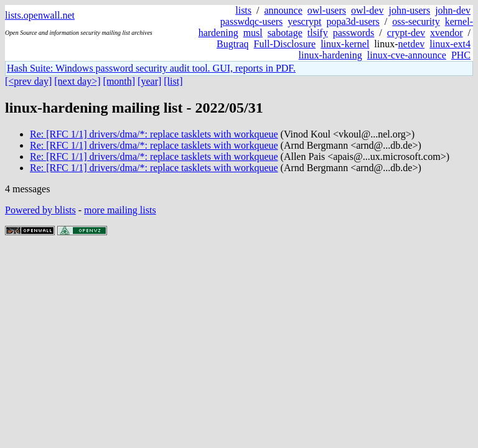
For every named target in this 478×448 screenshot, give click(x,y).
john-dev (453, 10)
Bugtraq (233, 44)
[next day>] (77, 81)
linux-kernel (345, 44)
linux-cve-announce (407, 55)
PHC (461, 55)
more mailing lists (120, 210)
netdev (412, 44)
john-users (409, 10)
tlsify (318, 33)
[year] (149, 81)
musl (253, 33)
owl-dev (367, 10)
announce (284, 10)
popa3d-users (353, 21)
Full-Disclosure (285, 44)
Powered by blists (40, 210)
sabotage (285, 33)
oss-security (416, 21)
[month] (119, 81)
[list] (173, 81)
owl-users (327, 10)
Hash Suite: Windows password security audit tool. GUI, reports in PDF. (151, 68)
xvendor (446, 33)
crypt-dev (406, 33)
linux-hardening (330, 55)
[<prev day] (28, 81)
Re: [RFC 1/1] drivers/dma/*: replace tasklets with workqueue (154, 134)
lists (243, 10)
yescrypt (304, 21)
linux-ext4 (450, 44)
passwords (354, 33)
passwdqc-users (251, 21)
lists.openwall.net (40, 15)
